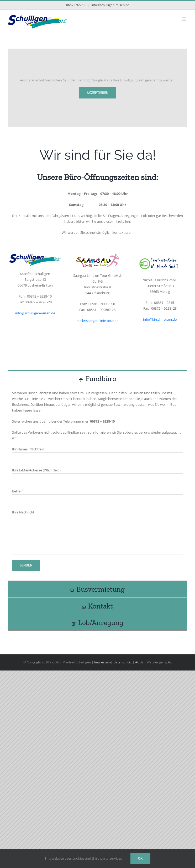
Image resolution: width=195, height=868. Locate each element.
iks (170, 662)
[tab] (97, 378)
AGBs (139, 662)
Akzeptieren (97, 93)
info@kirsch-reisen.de (160, 319)
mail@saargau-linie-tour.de (97, 321)
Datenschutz (123, 662)
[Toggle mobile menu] (184, 19)
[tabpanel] (97, 484)
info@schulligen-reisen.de (110, 5)
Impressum (102, 662)
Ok (140, 858)
